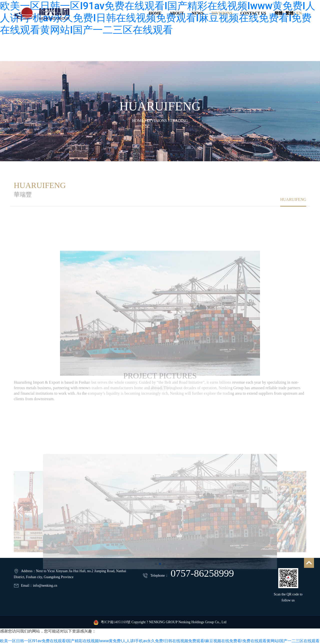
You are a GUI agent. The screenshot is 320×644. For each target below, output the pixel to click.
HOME (155, 13)
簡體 (278, 13)
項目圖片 (160, 381)
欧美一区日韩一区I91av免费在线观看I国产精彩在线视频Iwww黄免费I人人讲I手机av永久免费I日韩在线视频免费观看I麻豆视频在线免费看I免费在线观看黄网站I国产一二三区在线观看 (160, 641)
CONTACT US (253, 13)
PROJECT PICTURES (160, 368)
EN (299, 13)
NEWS (197, 13)
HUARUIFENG (160, 106)
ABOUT (176, 13)
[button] (20, 523)
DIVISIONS (222, 13)
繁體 (289, 13)
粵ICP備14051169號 (116, 622)
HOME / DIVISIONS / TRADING (160, 121)
